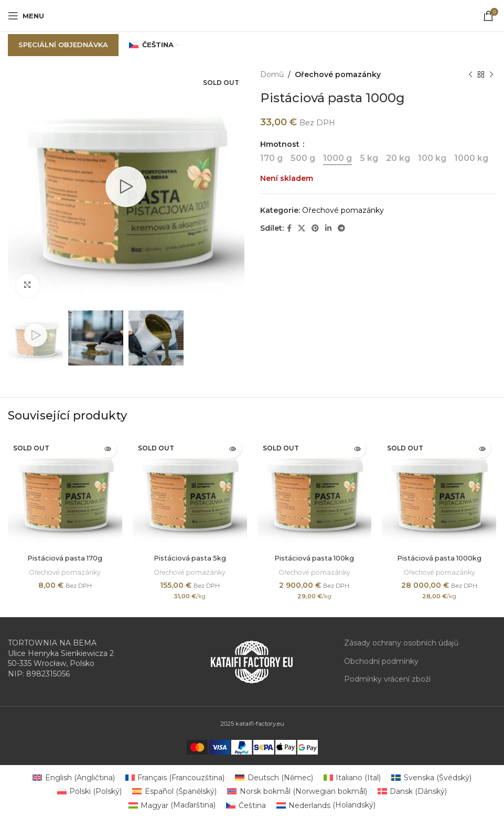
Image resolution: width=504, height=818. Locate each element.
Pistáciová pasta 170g (65, 558)
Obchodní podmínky (381, 661)
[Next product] (491, 74)
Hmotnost (281, 144)
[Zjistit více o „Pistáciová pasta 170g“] (108, 449)
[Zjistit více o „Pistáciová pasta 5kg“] (233, 449)
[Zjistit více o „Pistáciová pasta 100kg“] (357, 449)
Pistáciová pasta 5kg (190, 558)
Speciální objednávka (63, 45)
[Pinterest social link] (315, 228)
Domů (272, 74)
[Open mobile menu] (26, 16)
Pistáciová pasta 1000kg (439, 558)
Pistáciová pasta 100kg (314, 558)
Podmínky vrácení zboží (387, 679)
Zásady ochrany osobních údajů (401, 643)
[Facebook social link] (289, 228)
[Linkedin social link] (328, 228)
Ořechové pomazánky (338, 74)
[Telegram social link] (341, 228)
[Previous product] (470, 74)
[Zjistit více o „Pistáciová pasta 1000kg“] (482, 449)
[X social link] (302, 228)
